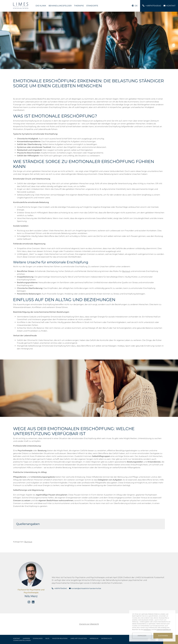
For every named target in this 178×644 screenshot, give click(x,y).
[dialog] (152, 626)
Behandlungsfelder (60, 6)
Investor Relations (60, 638)
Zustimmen (163, 636)
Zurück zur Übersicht (89, 624)
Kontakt (17, 638)
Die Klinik (41, 6)
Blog (47, 638)
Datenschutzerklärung (164, 630)
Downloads (38, 638)
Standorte (92, 6)
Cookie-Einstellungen (22, 640)
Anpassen (142, 636)
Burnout (126, 271)
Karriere (26, 638)
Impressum (94, 638)
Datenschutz (106, 638)
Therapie (79, 6)
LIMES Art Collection (79, 638)
